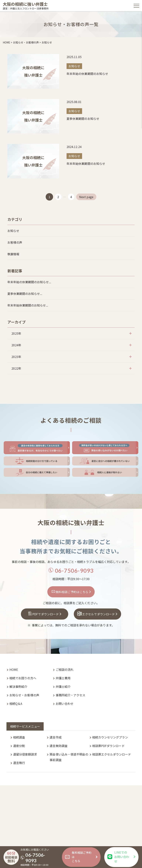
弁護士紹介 (63, 687)
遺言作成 (55, 737)
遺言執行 (19, 763)
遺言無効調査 (58, 746)
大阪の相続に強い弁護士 (25, 4)
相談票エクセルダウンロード (112, 754)
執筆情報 (13, 254)
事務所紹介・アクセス (70, 695)
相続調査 (19, 737)
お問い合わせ (65, 704)
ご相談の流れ (65, 669)
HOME (14, 669)
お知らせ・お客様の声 (24, 695)
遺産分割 (19, 746)
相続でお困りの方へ (23, 678)
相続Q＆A (16, 704)
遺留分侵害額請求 (25, 754)
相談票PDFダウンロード (108, 746)
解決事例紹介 (18, 687)
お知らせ (13, 231)
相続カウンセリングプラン (110, 737)
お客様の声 (15, 242)
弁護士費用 (63, 678)
